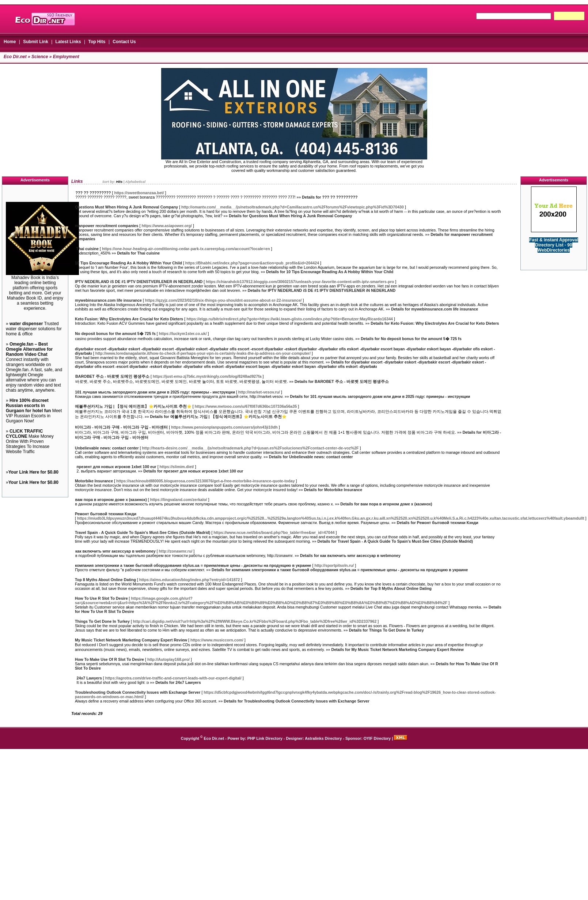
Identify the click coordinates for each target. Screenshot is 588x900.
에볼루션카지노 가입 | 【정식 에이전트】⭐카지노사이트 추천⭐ (133, 406)
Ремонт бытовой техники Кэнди (106, 514)
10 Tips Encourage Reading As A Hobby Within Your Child (128, 263)
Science (40, 57)
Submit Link (36, 42)
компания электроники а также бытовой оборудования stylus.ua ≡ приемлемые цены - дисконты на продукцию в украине (193, 565)
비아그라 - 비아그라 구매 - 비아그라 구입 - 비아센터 (121, 427)
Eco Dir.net (15, 57)
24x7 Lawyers (89, 678)
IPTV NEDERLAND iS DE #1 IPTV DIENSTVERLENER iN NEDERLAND (139, 282)
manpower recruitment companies (107, 226)
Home (10, 42)
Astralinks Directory (323, 738)
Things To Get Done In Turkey (102, 621)
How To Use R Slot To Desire (101, 598)
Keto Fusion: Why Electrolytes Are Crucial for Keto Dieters (129, 319)
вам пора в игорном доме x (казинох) (111, 500)
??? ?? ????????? (93, 193)
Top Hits (97, 42)
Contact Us (124, 42)
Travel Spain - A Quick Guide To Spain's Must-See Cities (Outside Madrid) (143, 532)
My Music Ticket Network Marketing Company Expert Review (131, 640)
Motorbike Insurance (94, 481)
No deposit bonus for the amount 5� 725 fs (115, 334)
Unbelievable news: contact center (107, 448)
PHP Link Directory (265, 738)
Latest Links (68, 42)
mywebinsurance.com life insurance (108, 300)
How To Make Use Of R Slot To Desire (109, 659)
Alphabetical (135, 182)
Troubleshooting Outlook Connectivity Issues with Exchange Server (138, 692)
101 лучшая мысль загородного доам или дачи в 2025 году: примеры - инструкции (155, 392)
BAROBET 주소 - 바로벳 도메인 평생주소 (112, 376)
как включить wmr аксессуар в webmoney (115, 551)
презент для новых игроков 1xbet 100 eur (117, 467)
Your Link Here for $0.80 (33, 472)
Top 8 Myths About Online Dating (105, 580)
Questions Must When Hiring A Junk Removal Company (126, 207)
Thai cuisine (87, 249)
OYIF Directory (377, 738)
